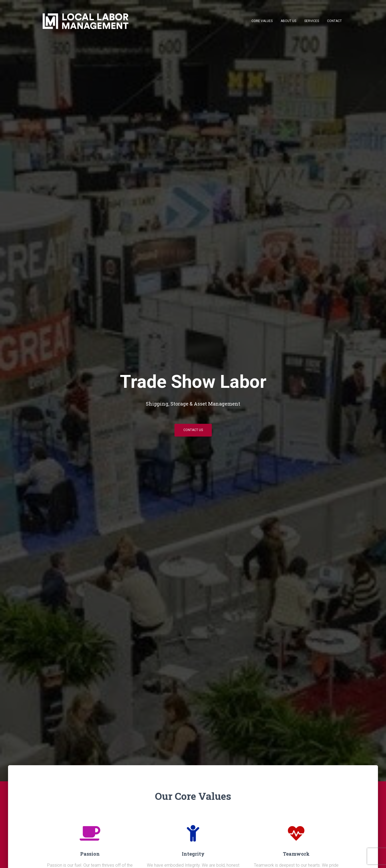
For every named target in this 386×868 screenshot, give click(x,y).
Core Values (262, 21)
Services (312, 21)
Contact (334, 21)
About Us (288, 21)
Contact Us (193, 430)
